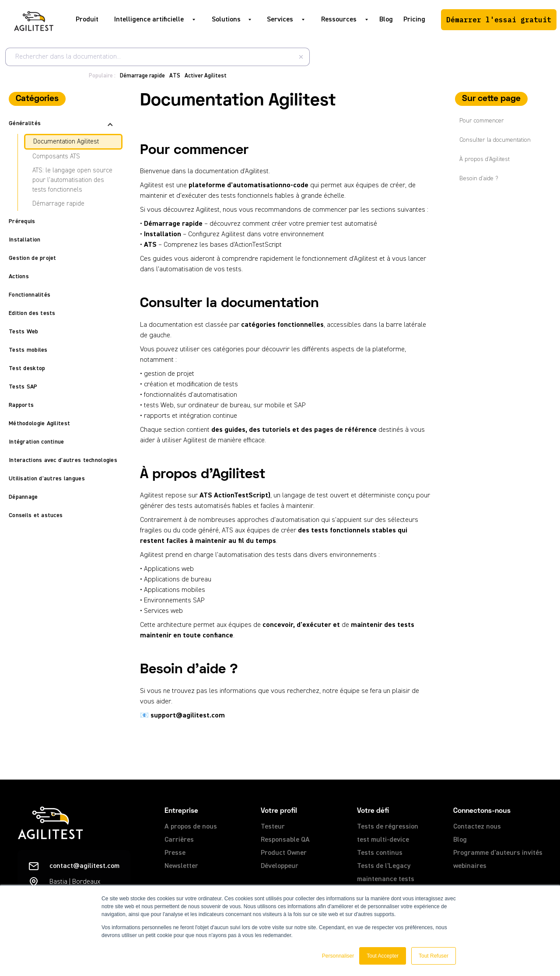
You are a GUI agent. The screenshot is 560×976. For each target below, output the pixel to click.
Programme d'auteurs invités (498, 853)
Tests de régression (388, 827)
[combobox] (157, 57)
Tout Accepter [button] (383, 956)
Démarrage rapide (142, 76)
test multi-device (383, 840)
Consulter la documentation (495, 140)
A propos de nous (191, 827)
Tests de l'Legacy (384, 866)
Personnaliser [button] (338, 956)
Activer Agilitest (206, 76)
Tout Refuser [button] (434, 956)
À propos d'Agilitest (485, 159)
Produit (87, 20)
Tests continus (380, 853)
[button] (152, 20)
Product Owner (284, 853)
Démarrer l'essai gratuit (499, 20)
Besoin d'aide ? (479, 178)
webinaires (470, 866)
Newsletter (181, 866)
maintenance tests (386, 879)
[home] (34, 20)
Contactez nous (477, 827)
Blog (386, 20)
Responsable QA (285, 840)
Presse (175, 853)
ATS (175, 76)
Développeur (280, 866)
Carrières (179, 840)
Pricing (414, 20)
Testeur (273, 827)
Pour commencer (482, 121)
